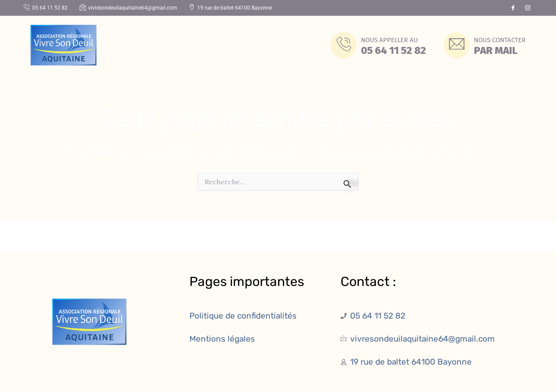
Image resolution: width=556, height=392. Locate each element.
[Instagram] (528, 8)
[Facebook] (513, 8)
